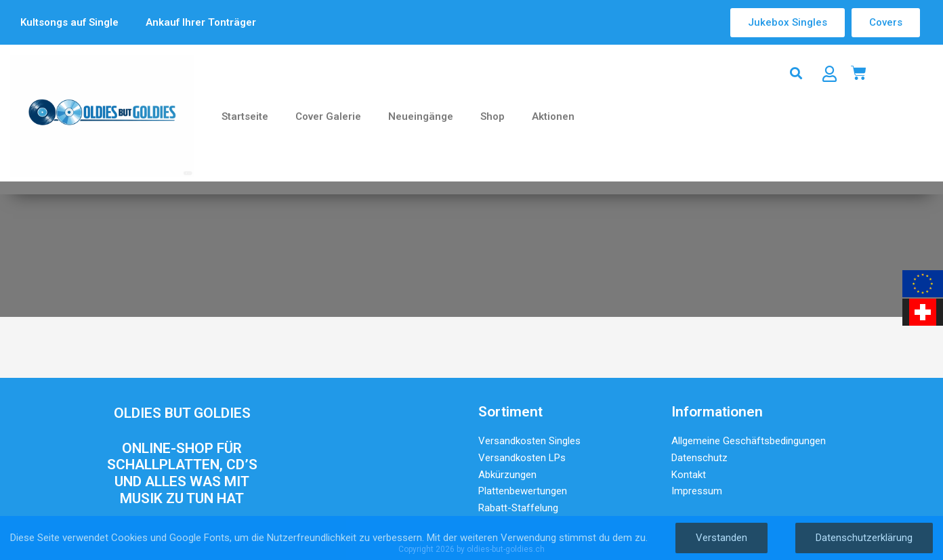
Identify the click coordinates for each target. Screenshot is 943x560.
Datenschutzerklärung (864, 538)
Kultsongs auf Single (69, 22)
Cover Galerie (328, 116)
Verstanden (721, 538)
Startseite (245, 116)
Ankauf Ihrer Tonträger (201, 22)
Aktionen (553, 116)
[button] (796, 73)
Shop (493, 116)
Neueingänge (421, 116)
